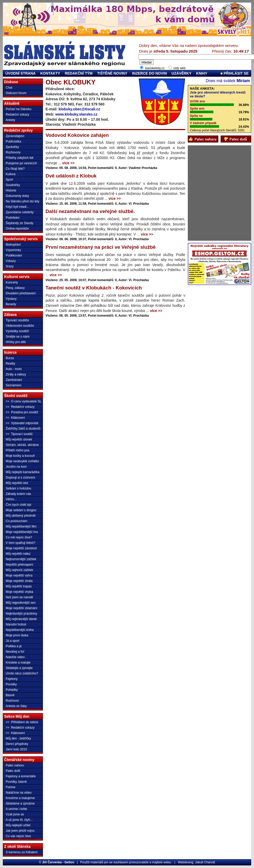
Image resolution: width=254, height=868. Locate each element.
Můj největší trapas (19, 586)
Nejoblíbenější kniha (20, 630)
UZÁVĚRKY (181, 73)
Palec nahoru (15, 765)
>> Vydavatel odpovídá (22, 423)
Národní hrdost (16, 624)
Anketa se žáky (16, 706)
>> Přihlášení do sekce (22, 722)
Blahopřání (13, 245)
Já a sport (13, 641)
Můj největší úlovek (19, 439)
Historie (11, 190)
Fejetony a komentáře (21, 776)
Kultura (11, 174)
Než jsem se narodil (19, 597)
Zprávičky (12, 147)
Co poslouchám (16, 521)
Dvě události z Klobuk (71, 176)
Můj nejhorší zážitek (19, 570)
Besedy (11, 304)
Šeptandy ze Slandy (20, 223)
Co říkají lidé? (15, 169)
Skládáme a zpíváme (20, 803)
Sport (9, 180)
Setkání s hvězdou (18, 488)
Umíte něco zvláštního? (22, 673)
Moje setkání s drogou (21, 510)
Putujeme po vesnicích (21, 163)
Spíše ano (197, 109)
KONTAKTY (50, 73)
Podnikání (13, 218)
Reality (10, 364)
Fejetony (12, 679)
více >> (69, 163)
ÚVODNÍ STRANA (21, 73)
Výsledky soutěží (17, 331)
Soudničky (13, 185)
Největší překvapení (19, 565)
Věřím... (11, 499)
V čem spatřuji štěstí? (21, 543)
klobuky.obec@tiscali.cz (79, 109)
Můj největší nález (18, 554)
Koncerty (12, 282)
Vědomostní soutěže (20, 326)
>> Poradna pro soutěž (22, 412)
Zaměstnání (14, 380)
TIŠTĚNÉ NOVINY (112, 73)
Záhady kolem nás (18, 494)
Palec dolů (13, 771)
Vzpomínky (13, 250)
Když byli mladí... (17, 207)
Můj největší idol (17, 483)
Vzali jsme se (15, 814)
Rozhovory (13, 152)
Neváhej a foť (15, 652)
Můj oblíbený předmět (21, 516)
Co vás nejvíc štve (18, 836)
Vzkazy (11, 261)
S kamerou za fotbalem (22, 852)
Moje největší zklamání (21, 608)
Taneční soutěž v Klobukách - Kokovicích (94, 288)
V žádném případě (203, 123)
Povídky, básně (16, 782)
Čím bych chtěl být (18, 505)
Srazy (10, 266)
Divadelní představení (21, 293)
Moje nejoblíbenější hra (22, 532)
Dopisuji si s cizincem (20, 478)
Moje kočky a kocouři (20, 456)
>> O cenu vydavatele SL (24, 401)
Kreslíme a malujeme (20, 798)
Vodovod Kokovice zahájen (77, 135)
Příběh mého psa (17, 450)
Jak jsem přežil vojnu (20, 831)
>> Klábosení (15, 418)
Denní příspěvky (17, 744)
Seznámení (14, 385)
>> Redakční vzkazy (20, 407)
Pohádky (12, 690)
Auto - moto (14, 369)
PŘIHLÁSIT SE (234, 73)
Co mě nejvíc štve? (19, 537)
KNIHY (202, 73)
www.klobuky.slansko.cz (76, 114)
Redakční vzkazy (17, 115)
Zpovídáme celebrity (20, 212)
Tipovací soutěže (17, 320)
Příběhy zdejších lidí (20, 158)
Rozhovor (12, 701)
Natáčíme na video (19, 793)
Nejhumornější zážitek (21, 559)
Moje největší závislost (21, 548)
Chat (9, 88)
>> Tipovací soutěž (19, 434)
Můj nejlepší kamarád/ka (23, 472)
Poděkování (14, 255)
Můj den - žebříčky (18, 738)
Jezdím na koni (16, 467)
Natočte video (15, 657)
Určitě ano (197, 101)
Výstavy (11, 299)
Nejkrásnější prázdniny (21, 614)
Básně (10, 695)
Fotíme (10, 787)
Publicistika (13, 141)
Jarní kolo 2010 (16, 749)
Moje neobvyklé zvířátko (22, 461)
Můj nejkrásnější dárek (21, 619)
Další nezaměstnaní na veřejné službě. (90, 211)
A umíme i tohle (16, 809)
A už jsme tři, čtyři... (19, 820)
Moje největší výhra (19, 575)
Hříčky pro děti (16, 342)
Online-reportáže (17, 229)
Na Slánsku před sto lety (23, 201)
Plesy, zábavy (15, 288)
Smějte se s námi (18, 337)
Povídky (11, 684)
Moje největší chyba (19, 592)
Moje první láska (17, 635)
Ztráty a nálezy (16, 374)
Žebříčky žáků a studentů (23, 429)
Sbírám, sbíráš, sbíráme (22, 445)
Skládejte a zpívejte (19, 668)
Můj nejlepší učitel (18, 825)
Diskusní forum (16, 93)
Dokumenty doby (17, 196)
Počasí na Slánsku (18, 109)
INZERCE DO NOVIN (149, 73)
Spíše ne (196, 116)
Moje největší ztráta (19, 581)
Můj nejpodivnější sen (21, 603)
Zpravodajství (15, 136)
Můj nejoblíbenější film (21, 527)
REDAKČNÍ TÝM (79, 73)
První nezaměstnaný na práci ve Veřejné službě (101, 247)
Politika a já (14, 646)
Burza (10, 358)
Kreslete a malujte (18, 663)
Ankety (10, 120)
